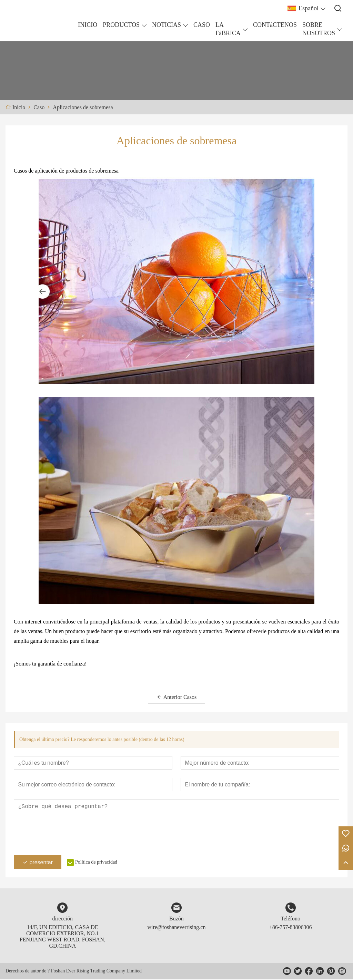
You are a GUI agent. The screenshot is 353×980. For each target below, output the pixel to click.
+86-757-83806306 (291, 928)
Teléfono (290, 919)
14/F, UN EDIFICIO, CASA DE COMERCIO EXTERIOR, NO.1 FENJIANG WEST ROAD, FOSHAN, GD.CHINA (63, 937)
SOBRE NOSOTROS (319, 29)
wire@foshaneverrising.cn (177, 928)
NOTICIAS (167, 25)
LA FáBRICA (228, 29)
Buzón (176, 919)
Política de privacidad (96, 863)
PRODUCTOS (121, 25)
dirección (63, 919)
